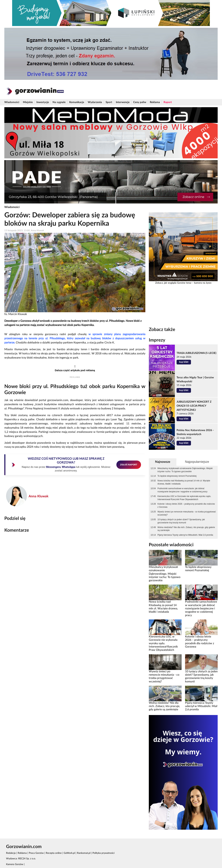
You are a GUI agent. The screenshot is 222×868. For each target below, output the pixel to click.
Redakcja (11, 853)
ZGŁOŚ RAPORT (129, 465)
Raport (168, 102)
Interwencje (123, 102)
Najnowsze (163, 462)
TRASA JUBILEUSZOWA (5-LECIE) (196, 353)
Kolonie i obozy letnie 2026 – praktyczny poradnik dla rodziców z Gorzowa (186, 505)
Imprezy (157, 340)
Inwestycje (43, 102)
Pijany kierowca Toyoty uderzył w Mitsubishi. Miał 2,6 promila (185, 535)
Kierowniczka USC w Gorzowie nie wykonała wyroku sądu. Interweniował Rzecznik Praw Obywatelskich (184, 498)
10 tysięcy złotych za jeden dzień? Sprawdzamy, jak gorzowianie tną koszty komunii (181, 521)
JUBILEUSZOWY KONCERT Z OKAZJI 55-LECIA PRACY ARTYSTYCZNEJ (194, 406)
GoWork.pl (69, 853)
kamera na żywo (203, 283)
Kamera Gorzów (15, 864)
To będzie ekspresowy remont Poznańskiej (177, 476)
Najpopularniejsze (197, 462)
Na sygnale (59, 102)
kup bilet (184, 362)
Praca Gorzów (36, 853)
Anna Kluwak (39, 496)
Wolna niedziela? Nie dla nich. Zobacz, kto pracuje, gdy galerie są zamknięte (186, 529)
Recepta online (54, 853)
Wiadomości (12, 102)
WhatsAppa (69, 467)
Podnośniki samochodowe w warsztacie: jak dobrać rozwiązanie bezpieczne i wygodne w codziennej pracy (182, 490)
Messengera (53, 467)
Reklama (155, 102)
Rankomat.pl (84, 853)
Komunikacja (77, 102)
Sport (109, 102)
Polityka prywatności (103, 853)
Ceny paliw (140, 102)
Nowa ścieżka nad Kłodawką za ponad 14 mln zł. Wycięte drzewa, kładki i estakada (184, 482)
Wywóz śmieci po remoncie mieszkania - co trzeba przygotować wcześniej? (187, 513)
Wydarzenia (95, 102)
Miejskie (28, 102)
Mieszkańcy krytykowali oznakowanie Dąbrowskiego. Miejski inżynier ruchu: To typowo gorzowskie (185, 470)
